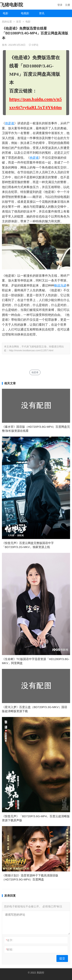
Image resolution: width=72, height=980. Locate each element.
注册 (68, 5)
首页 (19, 22)
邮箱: (10, 949)
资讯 (42, 13)
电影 (6, 13)
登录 (60, 5)
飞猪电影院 (12, 5)
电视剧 (25, 13)
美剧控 (40, 973)
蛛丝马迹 (60, 285)
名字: (10, 940)
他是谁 (10, 123)
